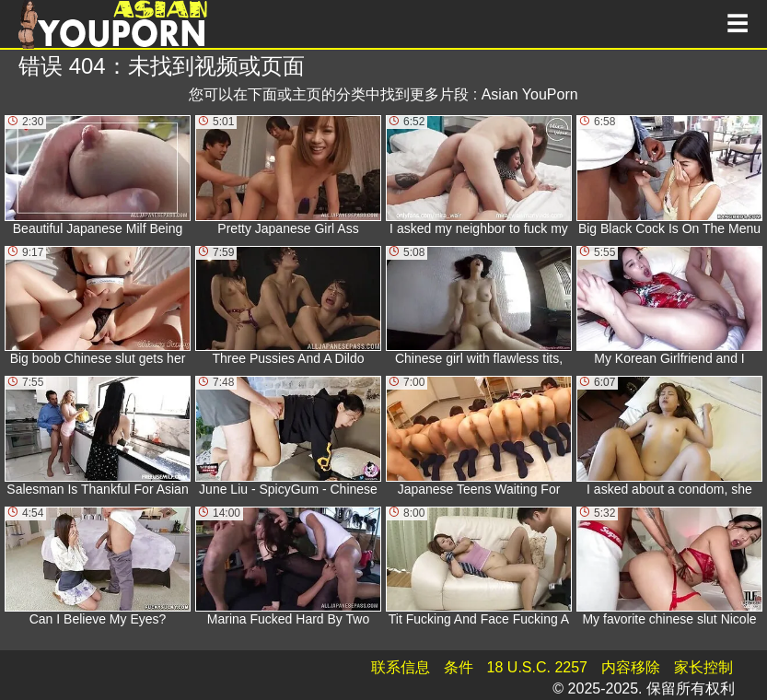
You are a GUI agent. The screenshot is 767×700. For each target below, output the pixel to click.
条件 (459, 667)
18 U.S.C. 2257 (537, 667)
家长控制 (703, 667)
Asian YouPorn (530, 94)
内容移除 (631, 667)
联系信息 (401, 667)
